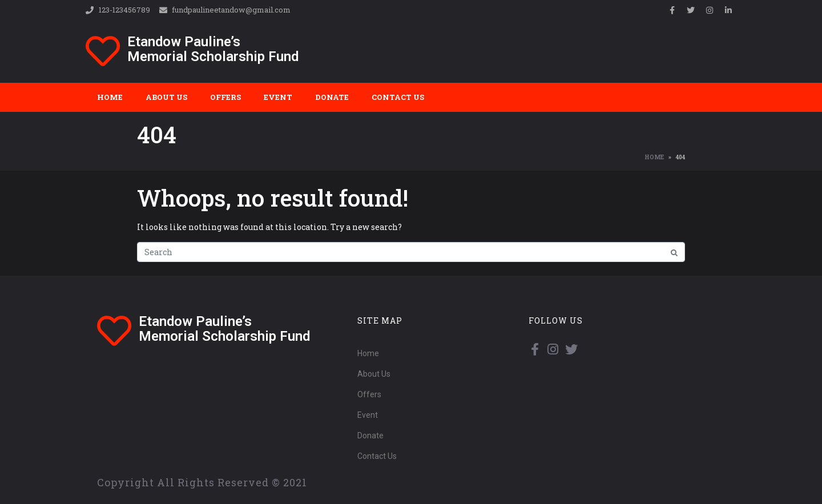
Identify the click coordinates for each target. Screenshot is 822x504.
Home (110, 97)
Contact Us (398, 97)
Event (278, 97)
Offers (225, 97)
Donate (332, 97)
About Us (166, 97)
